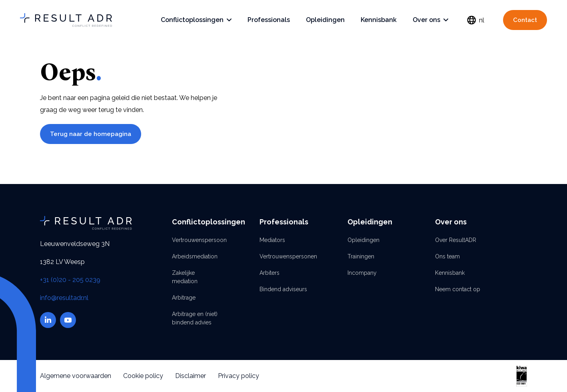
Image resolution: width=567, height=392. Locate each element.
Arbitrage (184, 298)
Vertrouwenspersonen (283, 256)
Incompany (362, 273)
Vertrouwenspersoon (196, 240)
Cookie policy (143, 376)
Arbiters (270, 273)
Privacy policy (239, 376)
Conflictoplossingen (196, 20)
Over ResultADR (456, 240)
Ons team (447, 256)
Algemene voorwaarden (76, 376)
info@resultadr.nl (64, 298)
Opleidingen (325, 20)
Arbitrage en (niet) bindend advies (195, 318)
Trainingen (361, 256)
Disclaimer (191, 376)
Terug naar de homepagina (91, 134)
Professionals (269, 20)
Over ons (430, 20)
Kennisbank (379, 20)
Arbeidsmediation (195, 256)
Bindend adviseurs (283, 289)
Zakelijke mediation (185, 277)
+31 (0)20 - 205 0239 (70, 280)
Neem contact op (458, 289)
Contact (525, 20)
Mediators (272, 240)
